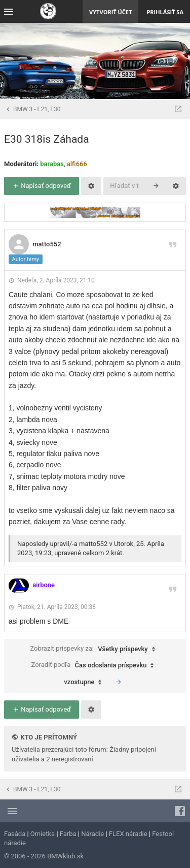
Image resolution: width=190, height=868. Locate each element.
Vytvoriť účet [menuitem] (110, 12)
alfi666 (77, 164)
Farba (68, 834)
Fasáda (15, 834)
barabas (52, 164)
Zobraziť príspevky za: (95, 649)
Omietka (43, 834)
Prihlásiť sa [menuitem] (165, 12)
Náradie (92, 834)
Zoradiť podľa (95, 665)
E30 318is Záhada (47, 139)
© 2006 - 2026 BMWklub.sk (44, 856)
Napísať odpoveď (42, 186)
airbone (44, 585)
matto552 (47, 244)
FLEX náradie (128, 834)
